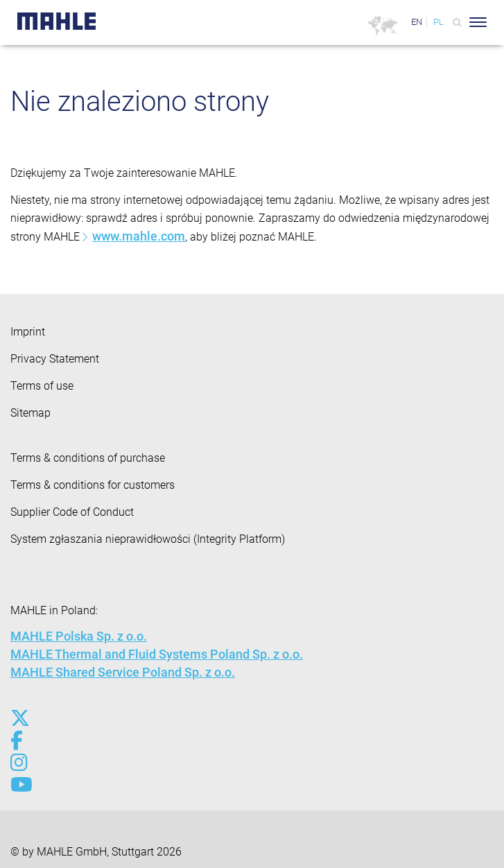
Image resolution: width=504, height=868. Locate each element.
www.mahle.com (139, 236)
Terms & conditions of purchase (88, 458)
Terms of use (42, 386)
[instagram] (19, 763)
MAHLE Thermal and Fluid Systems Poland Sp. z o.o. (157, 654)
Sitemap (31, 413)
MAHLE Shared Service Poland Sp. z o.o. (123, 672)
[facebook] (19, 740)
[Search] (457, 22)
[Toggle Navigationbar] (478, 22)
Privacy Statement (55, 359)
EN (417, 22)
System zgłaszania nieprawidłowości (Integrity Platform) (148, 539)
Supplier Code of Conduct (72, 512)
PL (438, 22)
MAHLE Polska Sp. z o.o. (79, 636)
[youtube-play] (19, 785)
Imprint (28, 332)
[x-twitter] (19, 718)
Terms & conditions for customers (93, 485)
